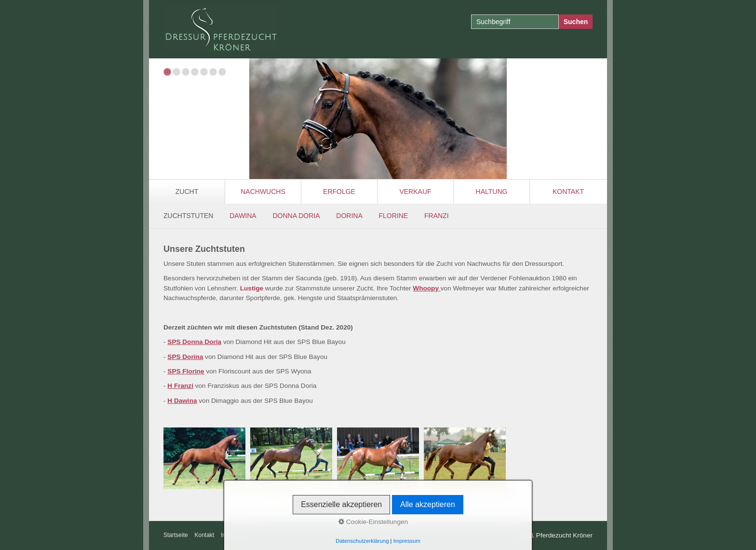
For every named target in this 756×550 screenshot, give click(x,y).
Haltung (492, 192)
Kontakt (568, 192)
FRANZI (437, 216)
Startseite (176, 535)
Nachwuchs (263, 192)
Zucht (187, 192)
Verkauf (415, 192)
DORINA (349, 216)
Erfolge (339, 192)
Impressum (235, 535)
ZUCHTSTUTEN (188, 216)
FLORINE (394, 216)
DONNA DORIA (296, 216)
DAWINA (243, 216)
